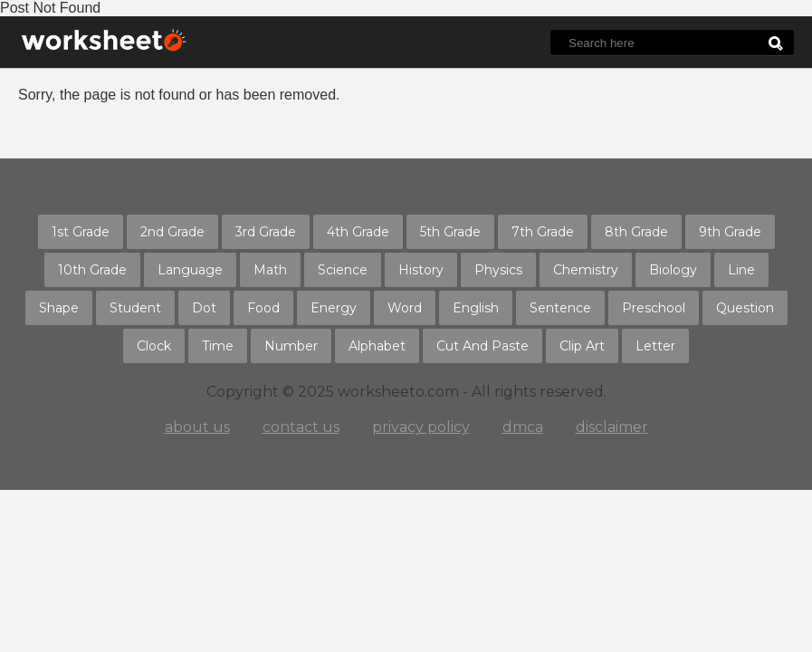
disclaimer (612, 427)
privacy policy (421, 427)
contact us (301, 427)
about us (197, 427)
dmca (523, 427)
